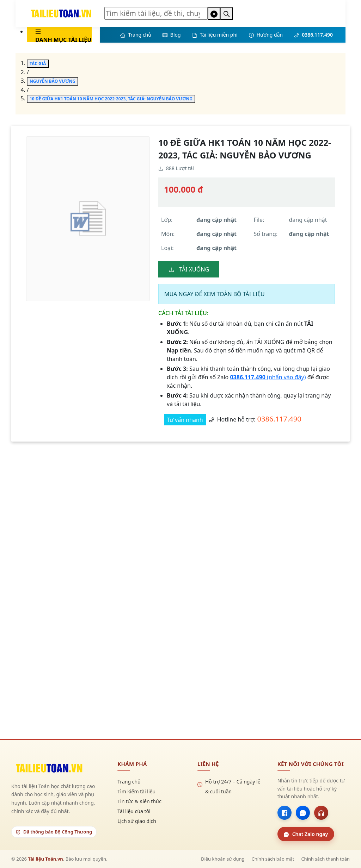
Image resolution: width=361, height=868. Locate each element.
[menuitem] (59, 35)
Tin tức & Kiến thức (139, 801)
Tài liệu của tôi (134, 811)
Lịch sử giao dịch (137, 821)
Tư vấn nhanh (185, 420)
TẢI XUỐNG (189, 269)
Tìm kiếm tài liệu (136, 791)
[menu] (54, 35)
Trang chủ (129, 782)
